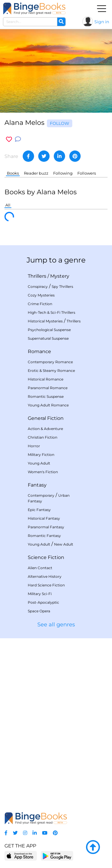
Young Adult (39, 463)
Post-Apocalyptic (43, 602)
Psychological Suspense (49, 330)
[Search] (61, 22)
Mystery (60, 276)
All (8, 205)
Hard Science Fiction (46, 585)
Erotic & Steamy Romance (51, 371)
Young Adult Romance (48, 405)
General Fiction (46, 418)
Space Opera (39, 611)
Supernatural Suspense (48, 338)
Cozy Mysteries (41, 295)
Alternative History (45, 576)
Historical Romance (46, 379)
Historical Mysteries (45, 321)
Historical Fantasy (44, 518)
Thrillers (37, 276)
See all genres (56, 625)
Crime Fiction (40, 304)
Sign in (102, 22)
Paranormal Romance (48, 388)
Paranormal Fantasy (46, 527)
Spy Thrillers (62, 287)
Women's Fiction (43, 472)
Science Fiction (46, 557)
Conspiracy (38, 287)
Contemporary (41, 495)
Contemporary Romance (50, 362)
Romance (39, 351)
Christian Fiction (43, 437)
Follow (60, 123)
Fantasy (37, 485)
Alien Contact (40, 568)
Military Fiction (41, 455)
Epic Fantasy (39, 510)
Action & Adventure (45, 429)
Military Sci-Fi (40, 594)
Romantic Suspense (46, 396)
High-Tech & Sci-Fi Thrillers (52, 312)
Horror (34, 446)
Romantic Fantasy (44, 536)
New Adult (64, 544)
